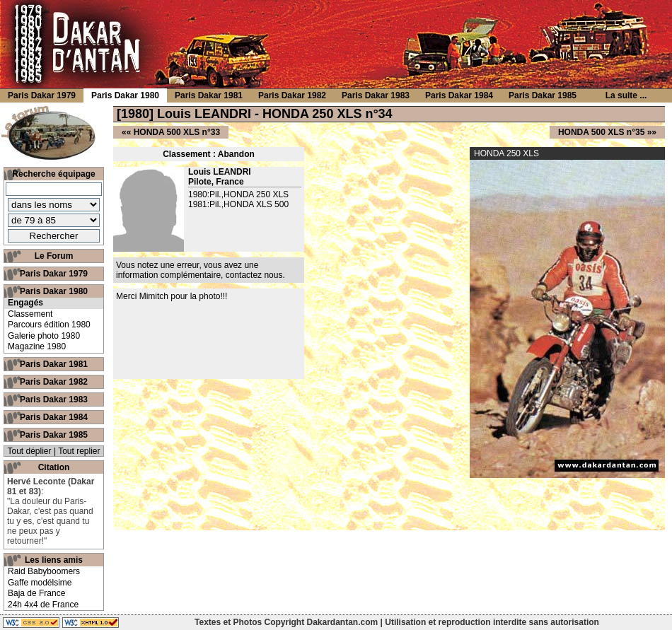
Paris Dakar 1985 (54, 435)
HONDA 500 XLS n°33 (177, 132)
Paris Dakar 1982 (54, 382)
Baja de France (36, 593)
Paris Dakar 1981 (54, 364)
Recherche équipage (53, 174)
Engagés (25, 303)
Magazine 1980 (37, 346)
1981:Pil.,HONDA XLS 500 (238, 204)
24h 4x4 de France (43, 605)
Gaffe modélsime (40, 583)
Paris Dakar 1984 (54, 417)
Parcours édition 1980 (49, 325)
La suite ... (626, 95)
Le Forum (54, 256)
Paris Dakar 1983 (54, 399)
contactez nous (254, 275)
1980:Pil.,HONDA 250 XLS (238, 194)
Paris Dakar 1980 (54, 291)
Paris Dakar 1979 (54, 274)
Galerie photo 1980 (44, 336)
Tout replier (79, 451)
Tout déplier (30, 451)
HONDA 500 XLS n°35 (601, 132)
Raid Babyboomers (44, 571)
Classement (30, 314)
